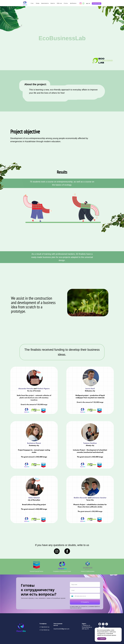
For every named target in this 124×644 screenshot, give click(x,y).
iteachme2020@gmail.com (61, 629)
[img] (25, 3)
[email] (85, 590)
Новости (53, 3)
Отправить (85, 602)
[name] (85, 584)
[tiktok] (107, 625)
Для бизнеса (73, 3)
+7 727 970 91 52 (44, 630)
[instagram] (100, 625)
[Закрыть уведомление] (120, 629)
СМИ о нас (59, 3)
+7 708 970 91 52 (44, 627)
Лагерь (38, 3)
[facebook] (103, 625)
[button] (97, 3)
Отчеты (66, 3)
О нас (32, 3)
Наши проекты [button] (45, 3)
